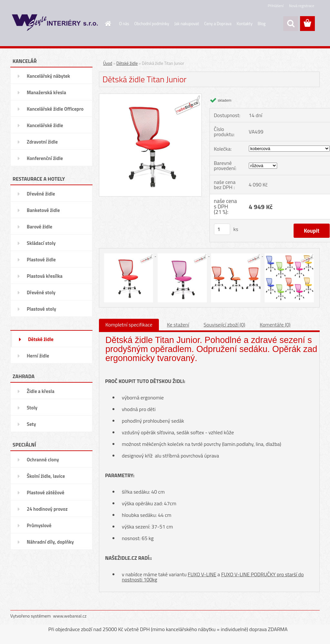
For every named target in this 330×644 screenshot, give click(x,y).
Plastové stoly (41, 309)
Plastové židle (41, 260)
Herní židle (38, 356)
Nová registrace (302, 6)
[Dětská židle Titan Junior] (150, 96)
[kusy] (222, 229)
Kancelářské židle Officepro (55, 109)
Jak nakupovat (187, 24)
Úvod (108, 63)
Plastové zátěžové (46, 493)
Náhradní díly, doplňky (50, 542)
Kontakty (244, 24)
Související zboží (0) (224, 325)
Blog (262, 24)
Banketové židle (43, 210)
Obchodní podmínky (152, 24)
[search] (291, 24)
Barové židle (39, 227)
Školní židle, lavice (46, 476)
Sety (31, 424)
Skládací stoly (41, 243)
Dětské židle (41, 339)
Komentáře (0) (275, 325)
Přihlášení (276, 6)
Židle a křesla (41, 391)
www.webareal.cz (70, 616)
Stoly (32, 408)
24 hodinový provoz (47, 509)
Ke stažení (178, 325)
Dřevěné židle (41, 194)
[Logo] (55, 24)
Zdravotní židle (42, 142)
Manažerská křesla (46, 92)
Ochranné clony (43, 460)
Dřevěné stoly (41, 292)
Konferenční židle (45, 158)
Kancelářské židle (45, 125)
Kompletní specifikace (129, 325)
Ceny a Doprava (218, 24)
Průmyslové (39, 525)
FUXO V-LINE (202, 574)
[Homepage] (107, 24)
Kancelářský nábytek (48, 76)
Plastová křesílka (45, 276)
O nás (124, 24)
